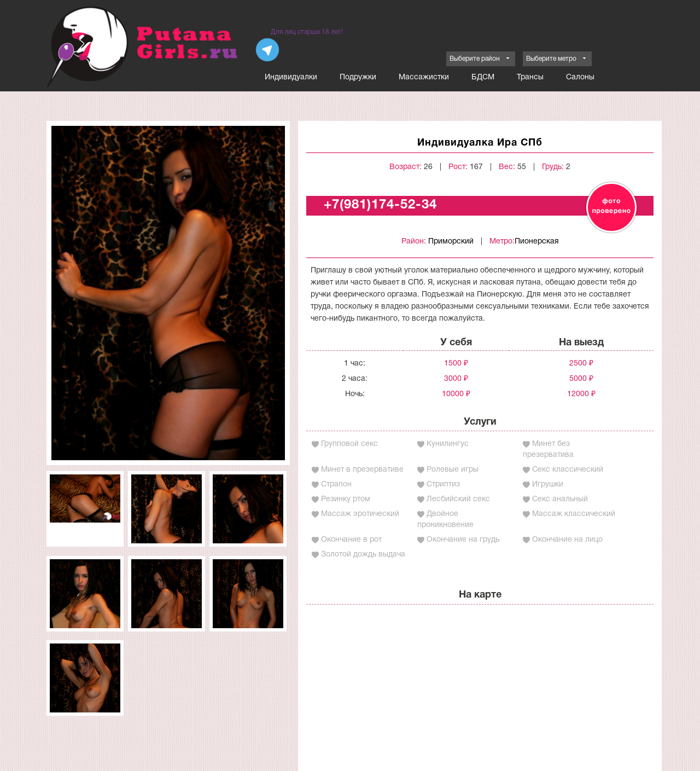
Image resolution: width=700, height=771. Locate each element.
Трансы (530, 77)
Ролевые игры (453, 470)
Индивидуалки (291, 77)
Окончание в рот (351, 540)
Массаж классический (574, 514)
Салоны (580, 77)
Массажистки (424, 77)
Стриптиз (443, 485)
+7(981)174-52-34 (380, 205)
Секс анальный (560, 499)
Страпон (336, 485)
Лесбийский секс (458, 499)
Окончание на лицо (567, 540)
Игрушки (548, 485)
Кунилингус (448, 444)
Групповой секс (349, 444)
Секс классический (568, 470)
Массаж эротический (360, 514)
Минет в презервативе (362, 470)
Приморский (451, 242)
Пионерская (537, 242)
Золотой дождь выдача (363, 555)
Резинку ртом (346, 499)
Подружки (358, 77)
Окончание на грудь (463, 540)
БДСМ (483, 77)
